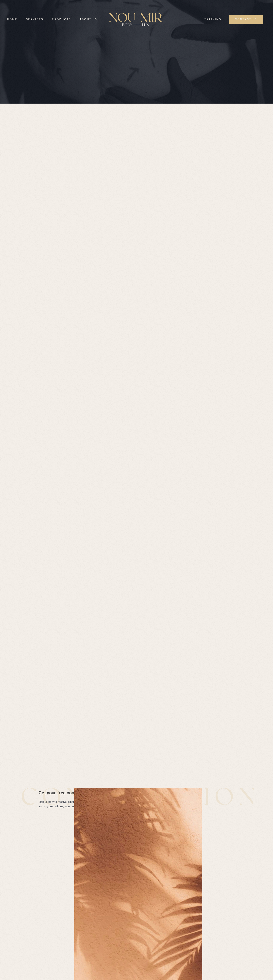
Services (35, 20)
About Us (88, 20)
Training (213, 20)
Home (12, 20)
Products (61, 20)
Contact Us (246, 20)
